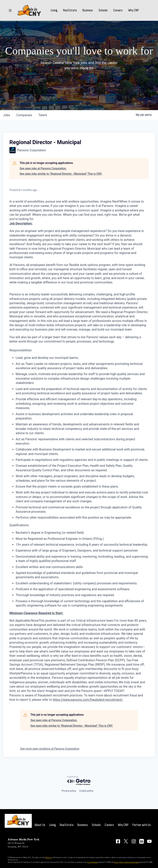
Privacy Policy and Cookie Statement (127, 862)
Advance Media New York (23, 839)
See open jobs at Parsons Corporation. (43, 168)
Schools (103, 10)
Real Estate (70, 10)
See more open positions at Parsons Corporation (50, 749)
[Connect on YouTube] (149, 841)
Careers (118, 10)
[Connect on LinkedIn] (142, 841)
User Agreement (92, 862)
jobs (7, 115)
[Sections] (10, 10)
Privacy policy (69, 791)
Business (88, 10)
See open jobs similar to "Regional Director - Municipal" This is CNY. (61, 174)
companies (24, 115)
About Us (40, 825)
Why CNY (133, 10)
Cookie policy (86, 791)
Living (54, 10)
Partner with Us (142, 825)
